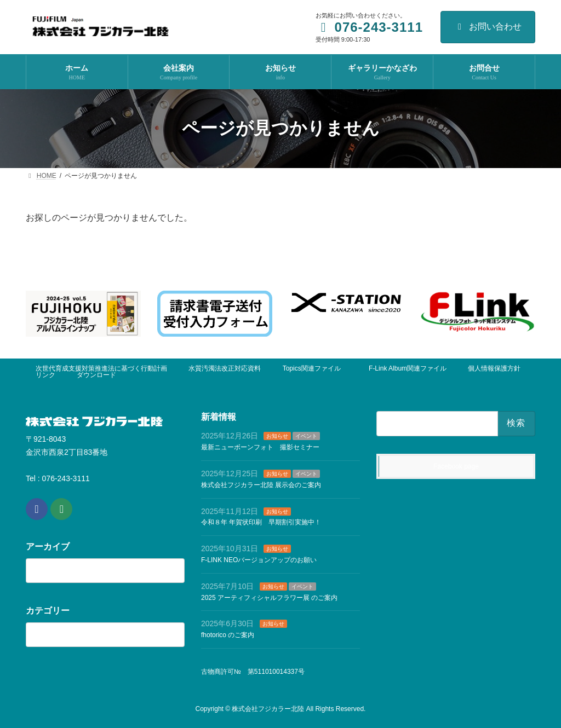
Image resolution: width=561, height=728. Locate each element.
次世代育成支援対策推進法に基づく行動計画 (101, 368)
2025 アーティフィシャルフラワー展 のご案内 (269, 598)
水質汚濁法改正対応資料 (225, 368)
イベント (306, 436)
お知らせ (277, 436)
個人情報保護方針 (494, 368)
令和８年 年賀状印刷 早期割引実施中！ (261, 522)
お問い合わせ (488, 27)
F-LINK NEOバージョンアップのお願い (259, 560)
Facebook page (456, 466)
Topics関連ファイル (315, 368)
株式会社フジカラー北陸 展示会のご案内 (261, 485)
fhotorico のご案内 (228, 635)
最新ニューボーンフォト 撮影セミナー (260, 447)
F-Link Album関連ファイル (408, 368)
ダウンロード (96, 375)
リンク (45, 375)
